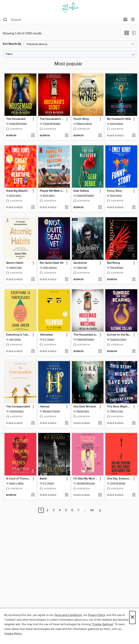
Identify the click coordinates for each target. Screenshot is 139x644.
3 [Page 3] (54, 510)
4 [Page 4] (60, 510)
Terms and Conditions (68, 615)
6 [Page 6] (72, 510)
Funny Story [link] (114, 191)
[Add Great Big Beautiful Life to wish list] (33, 208)
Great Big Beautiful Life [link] (19, 191)
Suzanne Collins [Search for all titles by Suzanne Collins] (118, 339)
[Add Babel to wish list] (67, 495)
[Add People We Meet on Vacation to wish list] (67, 208)
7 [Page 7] (78, 510)
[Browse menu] (133, 20)
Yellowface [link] (46, 335)
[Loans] (126, 20)
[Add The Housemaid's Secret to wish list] (67, 136)
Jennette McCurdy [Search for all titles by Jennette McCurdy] (86, 483)
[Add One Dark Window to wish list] (100, 423)
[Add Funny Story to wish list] (134, 208)
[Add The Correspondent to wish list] (33, 423)
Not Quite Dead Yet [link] (52, 263)
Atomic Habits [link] (15, 263)
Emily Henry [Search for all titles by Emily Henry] (15, 195)
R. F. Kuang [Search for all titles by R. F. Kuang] (49, 339)
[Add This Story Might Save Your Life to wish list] (134, 423)
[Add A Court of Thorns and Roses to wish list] (33, 495)
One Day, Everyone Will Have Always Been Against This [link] (120, 479)
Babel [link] (43, 479)
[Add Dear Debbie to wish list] (100, 208)
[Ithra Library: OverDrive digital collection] (69, 8)
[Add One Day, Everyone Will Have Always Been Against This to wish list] (134, 495)
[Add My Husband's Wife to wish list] (134, 136)
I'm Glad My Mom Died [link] (86, 479)
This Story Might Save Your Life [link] (120, 407)
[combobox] (62, 20)
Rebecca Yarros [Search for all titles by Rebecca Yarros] (84, 124)
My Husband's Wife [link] (119, 119)
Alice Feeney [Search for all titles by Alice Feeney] (117, 124)
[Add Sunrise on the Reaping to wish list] (134, 352)
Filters (9, 54)
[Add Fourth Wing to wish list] (100, 136)
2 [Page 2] (47, 510)
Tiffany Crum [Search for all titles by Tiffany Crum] (117, 411)
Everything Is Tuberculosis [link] (19, 335)
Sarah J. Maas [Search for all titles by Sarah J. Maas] (16, 483)
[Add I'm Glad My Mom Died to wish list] (100, 495)
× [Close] (132, 617)
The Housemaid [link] (16, 119)
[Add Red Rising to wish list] (134, 280)
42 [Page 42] (92, 510)
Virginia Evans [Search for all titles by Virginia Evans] (16, 411)
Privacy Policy (97, 615)
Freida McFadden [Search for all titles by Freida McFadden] (18, 124)
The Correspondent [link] (18, 407)
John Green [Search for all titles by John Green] (15, 339)
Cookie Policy (13, 634)
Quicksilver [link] (80, 263)
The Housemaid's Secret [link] (52, 119)
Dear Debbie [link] (81, 191)
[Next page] (100, 510)
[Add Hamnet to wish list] (67, 423)
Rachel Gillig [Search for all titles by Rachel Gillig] (83, 411)
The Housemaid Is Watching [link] (86, 335)
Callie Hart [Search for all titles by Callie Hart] (82, 268)
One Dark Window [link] (85, 407)
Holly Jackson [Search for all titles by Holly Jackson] (50, 268)
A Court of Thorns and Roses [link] (19, 479)
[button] (127, 34)
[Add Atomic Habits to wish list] (33, 280)
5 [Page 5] (66, 510)
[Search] (5, 20)
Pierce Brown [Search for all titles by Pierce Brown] (117, 268)
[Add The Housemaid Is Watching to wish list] (100, 352)
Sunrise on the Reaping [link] (120, 335)
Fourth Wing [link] (81, 119)
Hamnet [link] (45, 407)
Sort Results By (12, 44)
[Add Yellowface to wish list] (67, 352)
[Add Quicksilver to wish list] (100, 280)
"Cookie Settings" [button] (103, 624)
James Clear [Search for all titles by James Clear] (16, 268)
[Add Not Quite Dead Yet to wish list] (67, 280)
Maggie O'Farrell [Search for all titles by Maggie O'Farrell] (51, 411)
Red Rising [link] (113, 263)
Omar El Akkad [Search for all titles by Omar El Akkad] (118, 483)
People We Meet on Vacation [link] (52, 191)
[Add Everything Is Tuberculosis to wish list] (33, 352)
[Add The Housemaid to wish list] (33, 136)
